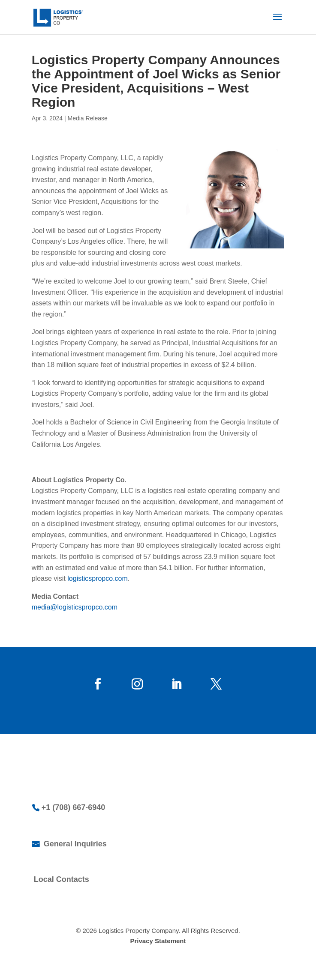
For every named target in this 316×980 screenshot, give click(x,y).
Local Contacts (62, 879)
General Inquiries (74, 844)
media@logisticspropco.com (75, 607)
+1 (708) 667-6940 (74, 807)
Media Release (88, 118)
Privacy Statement (158, 941)
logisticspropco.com (98, 578)
